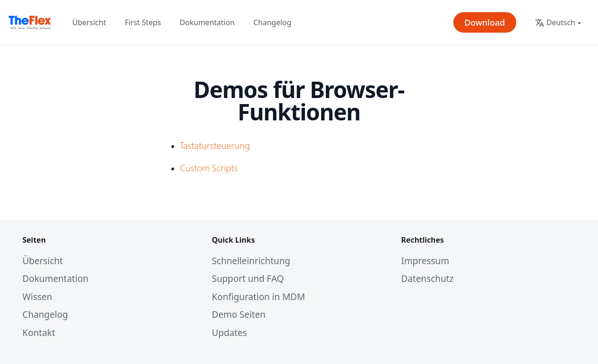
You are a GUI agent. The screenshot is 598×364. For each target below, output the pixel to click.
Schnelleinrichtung (251, 261)
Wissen (37, 297)
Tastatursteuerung (215, 145)
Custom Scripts (209, 167)
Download (485, 22)
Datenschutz (427, 278)
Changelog (272, 22)
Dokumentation (207, 22)
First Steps (143, 22)
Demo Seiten (239, 314)
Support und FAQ (248, 278)
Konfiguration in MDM (259, 297)
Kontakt (39, 332)
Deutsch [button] (555, 22)
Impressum (425, 261)
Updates (229, 332)
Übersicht (89, 22)
